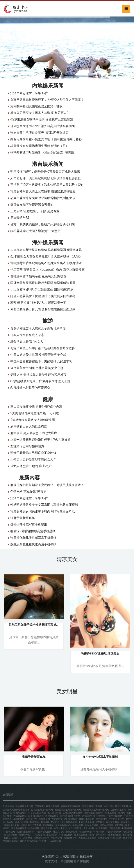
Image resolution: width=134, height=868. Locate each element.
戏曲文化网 (19, 819)
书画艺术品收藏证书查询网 (96, 810)
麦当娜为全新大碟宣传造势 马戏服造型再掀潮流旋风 (46, 250)
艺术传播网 (48, 825)
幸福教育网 (44, 819)
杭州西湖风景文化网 (72, 813)
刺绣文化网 (71, 832)
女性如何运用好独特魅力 (27, 446)
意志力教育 (46, 828)
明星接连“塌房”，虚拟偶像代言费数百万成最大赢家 (45, 172)
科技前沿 (34, 822)
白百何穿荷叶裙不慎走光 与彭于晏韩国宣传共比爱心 (46, 139)
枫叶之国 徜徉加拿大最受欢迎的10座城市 (38, 375)
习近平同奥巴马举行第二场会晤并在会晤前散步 (43, 348)
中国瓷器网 (39, 835)
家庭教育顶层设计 (87, 838)
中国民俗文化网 (44, 832)
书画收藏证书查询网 (94, 813)
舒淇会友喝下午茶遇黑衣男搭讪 (32, 205)
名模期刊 (127, 832)
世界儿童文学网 (86, 822)
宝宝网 (43, 841)
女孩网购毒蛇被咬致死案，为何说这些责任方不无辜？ (47, 100)
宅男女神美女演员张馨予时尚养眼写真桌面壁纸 (43, 511)
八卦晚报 (28, 838)
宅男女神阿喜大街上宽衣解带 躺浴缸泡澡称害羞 (43, 191)
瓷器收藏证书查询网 (71, 806)
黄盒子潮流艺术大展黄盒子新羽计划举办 (38, 328)
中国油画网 (127, 828)
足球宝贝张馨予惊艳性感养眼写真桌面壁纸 (37, 625)
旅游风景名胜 (92, 825)
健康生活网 (34, 828)
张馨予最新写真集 (23, 518)
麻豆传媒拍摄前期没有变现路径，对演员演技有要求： (47, 485)
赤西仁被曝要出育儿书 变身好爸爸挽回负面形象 (43, 309)
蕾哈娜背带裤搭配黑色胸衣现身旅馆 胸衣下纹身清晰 (46, 263)
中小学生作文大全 (37, 813)
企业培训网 (89, 828)
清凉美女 (67, 559)
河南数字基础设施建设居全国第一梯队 (36, 106)
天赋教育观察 (20, 816)
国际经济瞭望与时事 (70, 816)
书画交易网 (114, 828)
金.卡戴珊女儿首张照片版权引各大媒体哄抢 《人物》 (46, 256)
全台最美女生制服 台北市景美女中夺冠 (37, 368)
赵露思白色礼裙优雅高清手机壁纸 (33, 544)
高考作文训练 (22, 822)
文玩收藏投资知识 (25, 832)
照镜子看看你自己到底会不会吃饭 (33, 453)
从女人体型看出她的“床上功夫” (31, 466)
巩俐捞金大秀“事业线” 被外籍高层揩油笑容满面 (43, 126)
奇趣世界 (101, 816)
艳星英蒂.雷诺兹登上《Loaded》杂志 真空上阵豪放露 (47, 270)
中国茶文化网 (20, 813)
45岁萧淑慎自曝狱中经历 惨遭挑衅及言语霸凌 (42, 119)
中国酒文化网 (66, 835)
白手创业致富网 (36, 816)
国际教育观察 (52, 816)
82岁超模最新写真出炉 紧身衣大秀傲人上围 (40, 381)
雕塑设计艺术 (25, 835)
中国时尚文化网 (116, 819)
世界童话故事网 (41, 838)
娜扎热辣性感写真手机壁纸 (29, 524)
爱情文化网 (103, 838)
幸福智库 (73, 819)
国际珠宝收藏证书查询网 (47, 806)
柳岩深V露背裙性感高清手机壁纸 (33, 531)
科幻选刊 (127, 835)
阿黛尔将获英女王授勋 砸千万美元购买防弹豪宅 (43, 296)
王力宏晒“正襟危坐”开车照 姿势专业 (35, 211)
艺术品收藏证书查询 (84, 835)
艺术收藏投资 (115, 835)
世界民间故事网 (118, 810)
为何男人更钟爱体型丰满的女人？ (33, 459)
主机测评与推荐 (69, 822)
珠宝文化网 (59, 832)
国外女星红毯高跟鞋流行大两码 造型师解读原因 (43, 283)
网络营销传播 (85, 832)
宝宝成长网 (52, 835)
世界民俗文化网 (12, 825)
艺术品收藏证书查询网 (42, 810)
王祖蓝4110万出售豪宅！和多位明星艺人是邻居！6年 (47, 185)
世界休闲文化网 (59, 819)
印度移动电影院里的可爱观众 (30, 388)
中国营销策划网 (114, 832)
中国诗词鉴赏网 (115, 816)
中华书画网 (102, 828)
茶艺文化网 (32, 819)
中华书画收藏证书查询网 (116, 806)
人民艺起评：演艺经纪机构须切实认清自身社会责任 (46, 178)
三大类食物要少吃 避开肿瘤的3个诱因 (36, 407)
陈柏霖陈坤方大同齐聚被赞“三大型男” (36, 231)
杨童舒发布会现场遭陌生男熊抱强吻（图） (39, 146)
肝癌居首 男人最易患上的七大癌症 (34, 433)
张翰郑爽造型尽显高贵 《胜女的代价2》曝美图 (42, 152)
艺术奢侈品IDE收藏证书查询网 (18, 806)
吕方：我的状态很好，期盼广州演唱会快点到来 (43, 224)
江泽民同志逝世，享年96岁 (29, 93)
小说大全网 (56, 838)
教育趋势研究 (11, 835)
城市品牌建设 (107, 825)
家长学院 (119, 825)
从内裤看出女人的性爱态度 (29, 426)
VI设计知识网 (75, 828)
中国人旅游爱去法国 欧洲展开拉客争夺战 (38, 355)
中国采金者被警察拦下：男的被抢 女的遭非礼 (41, 361)
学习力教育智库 (19, 828)
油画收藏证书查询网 (92, 806)
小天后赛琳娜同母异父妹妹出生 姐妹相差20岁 (42, 289)
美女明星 (67, 691)
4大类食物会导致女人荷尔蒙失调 (33, 420)
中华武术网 (101, 835)
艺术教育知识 (54, 813)
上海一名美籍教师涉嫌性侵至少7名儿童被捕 (40, 440)
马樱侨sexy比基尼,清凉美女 (100, 653)
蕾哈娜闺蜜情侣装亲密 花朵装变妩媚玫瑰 (38, 276)
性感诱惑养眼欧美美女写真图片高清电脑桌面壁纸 (44, 505)
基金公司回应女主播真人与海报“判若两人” (39, 113)
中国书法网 (9, 832)
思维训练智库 (70, 838)
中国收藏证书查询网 (31, 825)
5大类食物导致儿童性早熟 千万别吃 (35, 413)
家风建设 (125, 822)
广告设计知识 (54, 841)
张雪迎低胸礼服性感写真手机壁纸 (33, 538)
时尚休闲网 (99, 832)
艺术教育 (55, 822)
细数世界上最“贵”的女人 (27, 342)
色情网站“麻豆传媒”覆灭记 (28, 492)
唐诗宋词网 (102, 819)
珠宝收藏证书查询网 (115, 813)
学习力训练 (78, 825)
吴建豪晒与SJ (20, 218)
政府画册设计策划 (29, 841)
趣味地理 (45, 822)
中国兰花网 (116, 838)
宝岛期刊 (100, 822)
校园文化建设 (60, 828)
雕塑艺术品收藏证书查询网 (68, 810)
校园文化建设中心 (13, 838)
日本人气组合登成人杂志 (27, 335)
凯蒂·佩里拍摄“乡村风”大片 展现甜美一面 (38, 303)
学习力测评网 (88, 816)
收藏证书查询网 (87, 819)
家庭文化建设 (113, 822)
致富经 (10, 822)
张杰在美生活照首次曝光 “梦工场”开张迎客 (39, 133)
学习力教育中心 (63, 825)
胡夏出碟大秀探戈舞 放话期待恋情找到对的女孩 (43, 198)
